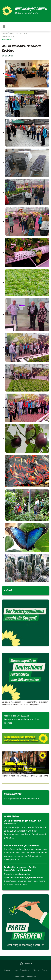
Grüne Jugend (25, 970)
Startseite (7, 36)
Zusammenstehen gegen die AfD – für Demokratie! (22, 822)
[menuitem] (7, 970)
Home (15, 970)
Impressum (19, 977)
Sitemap (37, 970)
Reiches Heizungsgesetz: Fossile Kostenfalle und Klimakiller (20, 869)
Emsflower (7, 39)
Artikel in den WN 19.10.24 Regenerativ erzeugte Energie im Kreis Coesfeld (22, 719)
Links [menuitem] (27, 964)
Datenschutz (31, 977)
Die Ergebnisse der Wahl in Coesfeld (21, 799)
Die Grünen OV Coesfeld (14, 33)
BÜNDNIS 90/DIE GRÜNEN (31, 9)
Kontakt (7, 970)
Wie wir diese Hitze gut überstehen (21, 845)
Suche (45, 970)
